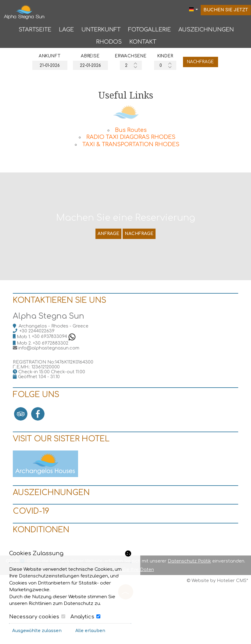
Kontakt (142, 43)
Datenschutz (79, 604)
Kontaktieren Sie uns (62, 321)
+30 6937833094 (56, 360)
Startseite (34, 31)
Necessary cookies (37, 617)
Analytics (85, 617)
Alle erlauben (90, 631)
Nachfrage (207, 65)
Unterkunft (100, 31)
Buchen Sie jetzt (226, 11)
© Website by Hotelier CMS (217, 620)
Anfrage (108, 247)
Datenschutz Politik (189, 600)
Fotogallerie (149, 31)
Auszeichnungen (206, 31)
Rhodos (108, 43)
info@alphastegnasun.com (51, 371)
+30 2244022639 (39, 354)
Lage (66, 31)
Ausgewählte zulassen (37, 631)
